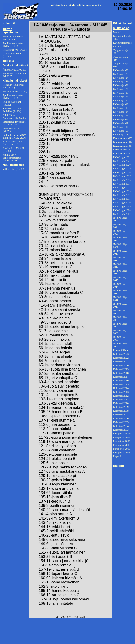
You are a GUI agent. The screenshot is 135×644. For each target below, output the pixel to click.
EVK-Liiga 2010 (122, 203)
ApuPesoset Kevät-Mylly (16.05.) (13, 97)
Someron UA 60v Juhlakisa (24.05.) (12, 110)
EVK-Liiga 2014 (122, 187)
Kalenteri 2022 (121, 358)
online (98, 5)
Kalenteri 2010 (121, 403)
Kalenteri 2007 (121, 415)
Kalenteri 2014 (121, 388)
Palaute (117, 46)
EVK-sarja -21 (121, 89)
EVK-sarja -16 (121, 104)
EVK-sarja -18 (121, 97)
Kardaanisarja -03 (122, 153)
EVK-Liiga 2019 (122, 168)
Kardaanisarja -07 (122, 138)
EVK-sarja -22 (121, 85)
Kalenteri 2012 (121, 396)
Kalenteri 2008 (121, 411)
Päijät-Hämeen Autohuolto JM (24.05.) (15, 116)
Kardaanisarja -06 (122, 142)
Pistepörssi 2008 (121, 441)
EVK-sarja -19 (121, 93)
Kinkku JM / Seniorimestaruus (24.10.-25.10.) (12, 158)
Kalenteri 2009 (121, 407)
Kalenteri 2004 (121, 426)
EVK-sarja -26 (121, 70)
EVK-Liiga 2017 (122, 176)
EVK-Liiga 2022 (122, 157)
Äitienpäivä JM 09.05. (14, 70)
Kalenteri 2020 (121, 365)
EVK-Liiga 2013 (122, 191)
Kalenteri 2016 (121, 380)
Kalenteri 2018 (121, 373)
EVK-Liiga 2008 (122, 210)
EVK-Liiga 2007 (122, 214)
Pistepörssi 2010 (121, 449)
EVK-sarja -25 (121, 74)
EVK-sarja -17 (121, 100)
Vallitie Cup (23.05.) (13, 169)
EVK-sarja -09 (121, 131)
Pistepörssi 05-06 (122, 433)
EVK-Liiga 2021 (122, 161)
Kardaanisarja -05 (122, 146)
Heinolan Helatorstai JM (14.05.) (13, 86)
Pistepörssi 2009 (121, 445)
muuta (90, 5)
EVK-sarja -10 (121, 127)
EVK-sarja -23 (121, 81)
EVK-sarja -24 (121, 78)
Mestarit (117, 32)
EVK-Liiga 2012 (122, 195)
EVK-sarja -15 (121, 108)
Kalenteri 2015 (121, 384)
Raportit (117, 456)
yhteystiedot (79, 5)
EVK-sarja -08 (121, 134)
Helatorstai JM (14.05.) (15, 91)
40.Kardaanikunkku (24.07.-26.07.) (13, 143)
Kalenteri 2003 (121, 430)
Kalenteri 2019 (121, 369)
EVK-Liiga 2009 (122, 206)
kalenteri (66, 5)
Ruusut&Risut (120, 350)
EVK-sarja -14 (121, 112)
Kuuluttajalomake (122, 43)
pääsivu (55, 5)
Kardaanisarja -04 (122, 150)
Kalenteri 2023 (121, 354)
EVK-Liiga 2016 (122, 180)
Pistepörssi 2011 (121, 452)
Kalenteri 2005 (121, 422)
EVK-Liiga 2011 (122, 199)
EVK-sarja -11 (121, 123)
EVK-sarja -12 (121, 119)
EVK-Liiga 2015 (122, 184)
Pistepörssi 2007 (121, 437)
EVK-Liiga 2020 (122, 165)
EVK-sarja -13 (121, 115)
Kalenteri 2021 (121, 362)
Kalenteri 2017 (121, 377)
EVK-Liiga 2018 (122, 172)
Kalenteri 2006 (121, 418)
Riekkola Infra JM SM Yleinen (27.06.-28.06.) (15, 136)
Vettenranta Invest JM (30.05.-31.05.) (14, 123)
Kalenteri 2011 (121, 399)
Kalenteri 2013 (121, 392)
